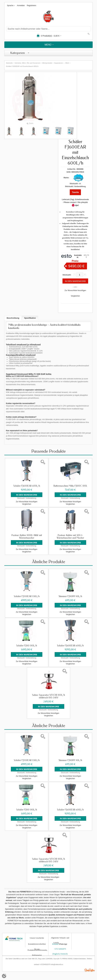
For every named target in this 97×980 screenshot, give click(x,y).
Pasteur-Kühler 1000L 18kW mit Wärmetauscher (27, 536)
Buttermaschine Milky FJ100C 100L (70, 486)
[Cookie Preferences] (4, 976)
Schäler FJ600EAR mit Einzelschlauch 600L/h (22, 66)
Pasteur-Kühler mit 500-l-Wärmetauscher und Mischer (70, 536)
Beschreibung (13, 318)
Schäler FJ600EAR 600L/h (27, 486)
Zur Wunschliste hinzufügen (75, 290)
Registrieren (32, 5)
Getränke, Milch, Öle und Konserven (27, 63)
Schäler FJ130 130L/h (27, 645)
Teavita (75, 192)
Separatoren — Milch (62, 63)
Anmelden (21, 5)
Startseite (9, 63)
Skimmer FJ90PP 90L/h (70, 596)
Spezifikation (30, 318)
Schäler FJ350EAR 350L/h (27, 596)
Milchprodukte (47, 63)
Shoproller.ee (90, 970)
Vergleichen (75, 296)
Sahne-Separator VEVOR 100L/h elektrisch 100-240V (48, 696)
